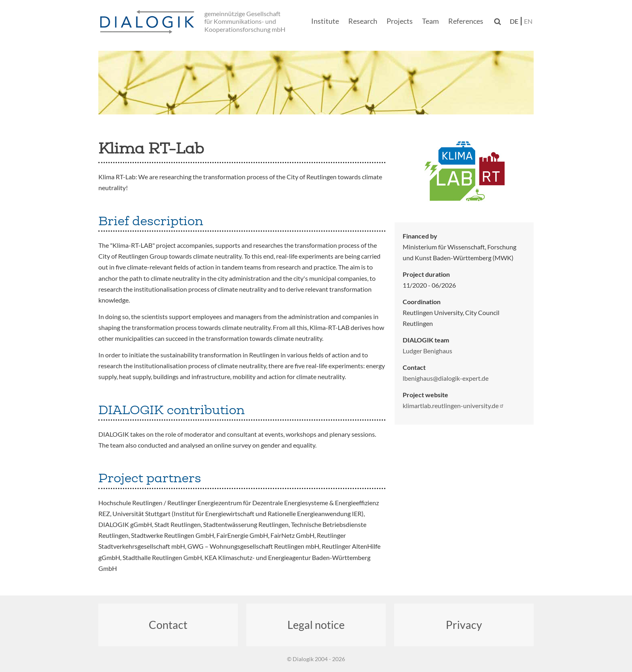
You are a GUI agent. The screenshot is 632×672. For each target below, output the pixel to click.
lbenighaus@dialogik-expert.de (446, 378)
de (514, 21)
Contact (168, 625)
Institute (325, 21)
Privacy (464, 625)
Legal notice (316, 625)
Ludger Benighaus (427, 351)
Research (363, 21)
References (466, 21)
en (528, 21)
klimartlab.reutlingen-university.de (453, 405)
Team (430, 21)
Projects (400, 21)
